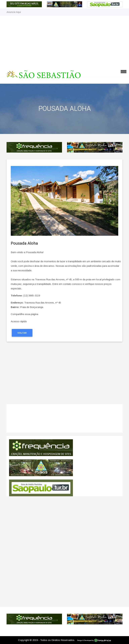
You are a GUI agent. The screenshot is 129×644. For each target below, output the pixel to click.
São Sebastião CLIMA (64, 420)
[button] (19, 201)
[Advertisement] (64, 41)
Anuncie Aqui (14, 12)
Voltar (22, 333)
